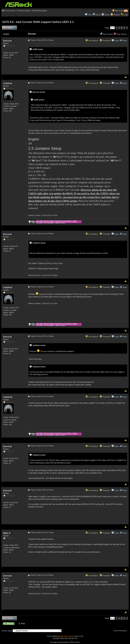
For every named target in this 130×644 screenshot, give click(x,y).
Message (32, 34)
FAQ (90, 15)
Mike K (8, 533)
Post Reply (9, 28)
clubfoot (8, 83)
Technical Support (24, 11)
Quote (117, 41)
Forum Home (10, 11)
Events (106, 15)
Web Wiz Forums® (67, 636)
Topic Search (106, 34)
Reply (125, 41)
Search (98, 15)
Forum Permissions (121, 631)
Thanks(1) (105, 490)
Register (117, 15)
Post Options (92, 41)
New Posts (119, 11)
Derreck (8, 41)
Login (126, 15)
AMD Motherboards (39, 11)
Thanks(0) (105, 41)
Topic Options (120, 34)
